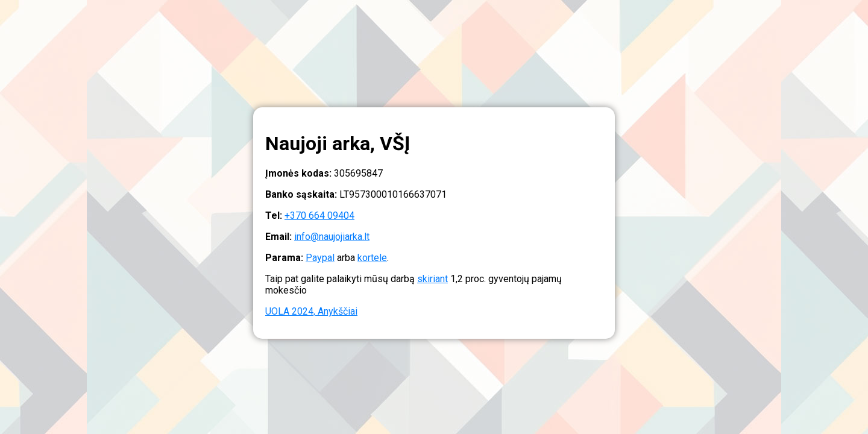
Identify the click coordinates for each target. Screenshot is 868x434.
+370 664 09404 (319, 215)
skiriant (432, 279)
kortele (372, 258)
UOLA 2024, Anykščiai (311, 311)
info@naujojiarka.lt (332, 237)
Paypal (320, 258)
